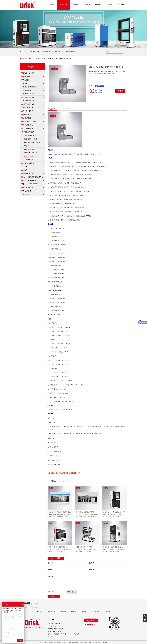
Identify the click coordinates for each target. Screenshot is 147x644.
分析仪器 (26, 80)
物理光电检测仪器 (29, 104)
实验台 (25, 170)
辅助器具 (26, 167)
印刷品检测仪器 (28, 111)
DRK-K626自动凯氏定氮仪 (113, 547)
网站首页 (52, 5)
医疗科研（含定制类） (30, 121)
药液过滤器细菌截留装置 (85, 512)
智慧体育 (26, 83)
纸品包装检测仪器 (57, 52)
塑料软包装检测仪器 (29, 87)
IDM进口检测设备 (29, 163)
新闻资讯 (76, 5)
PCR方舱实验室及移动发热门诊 (33, 177)
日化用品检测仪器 (50, 58)
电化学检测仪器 (28, 174)
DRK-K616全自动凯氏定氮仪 (114, 512)
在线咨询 (120, 91)
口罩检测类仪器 (28, 125)
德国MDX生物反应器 (30, 180)
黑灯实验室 (27, 76)
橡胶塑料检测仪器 (29, 97)
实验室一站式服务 (29, 73)
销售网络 (98, 5)
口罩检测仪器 (46, 52)
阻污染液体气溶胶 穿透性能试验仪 (60, 512)
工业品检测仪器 (28, 160)
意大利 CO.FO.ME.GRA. (31, 184)
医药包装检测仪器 (70, 52)
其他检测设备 (27, 191)
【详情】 (66, 517)
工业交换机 (34, 608)
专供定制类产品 (28, 115)
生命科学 (26, 194)
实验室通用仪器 (28, 187)
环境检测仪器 (27, 90)
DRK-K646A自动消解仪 (85, 547)
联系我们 (121, 5)
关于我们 (109, 5)
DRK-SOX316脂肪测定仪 (58, 547)
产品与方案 (64, 5)
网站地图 (105, 642)
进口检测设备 (27, 118)
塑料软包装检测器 (35, 52)
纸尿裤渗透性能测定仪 (64, 58)
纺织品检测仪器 (28, 108)
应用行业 (87, 5)
